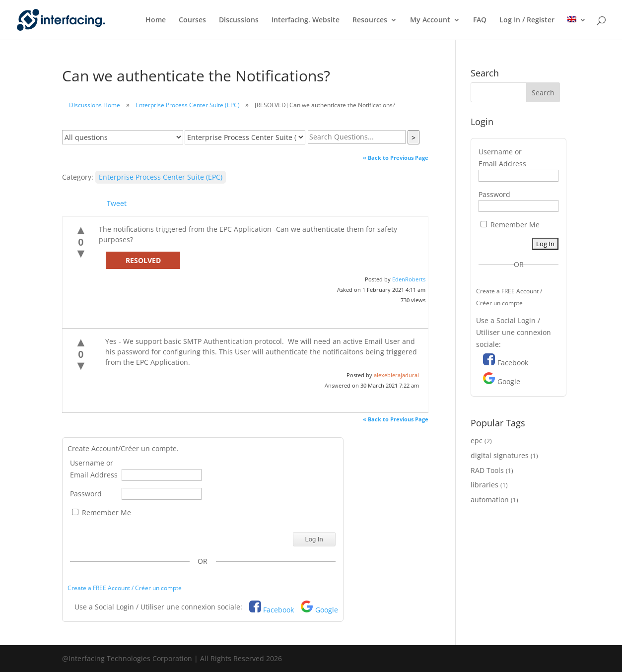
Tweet (117, 203)
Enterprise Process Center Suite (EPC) (188, 105)
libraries (484, 485)
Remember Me (102, 512)
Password (86, 494)
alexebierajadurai (396, 375)
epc (477, 440)
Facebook (278, 610)
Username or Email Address (94, 469)
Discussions (239, 20)
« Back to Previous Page (396, 158)
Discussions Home (95, 105)
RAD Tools (487, 470)
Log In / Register (527, 20)
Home (156, 20)
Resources (370, 20)
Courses (192, 20)
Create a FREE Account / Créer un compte (125, 588)
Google (327, 610)
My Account (430, 20)
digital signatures (500, 455)
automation (490, 500)
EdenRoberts (409, 279)
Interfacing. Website (306, 20)
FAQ (480, 20)
